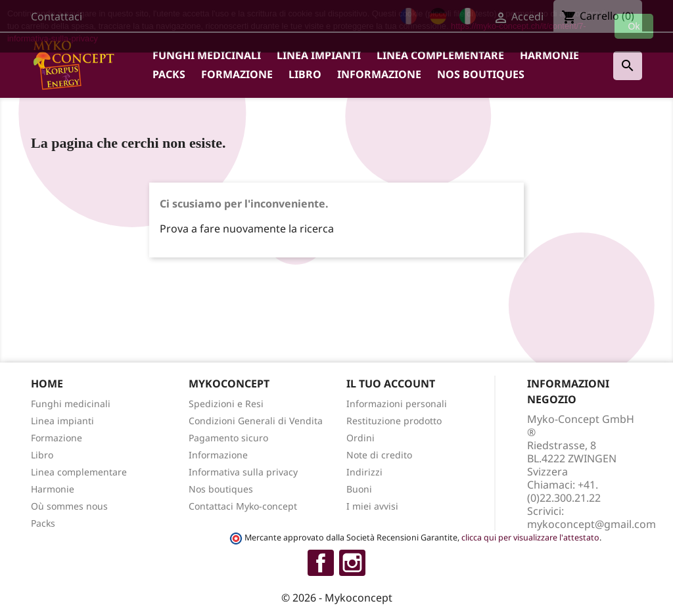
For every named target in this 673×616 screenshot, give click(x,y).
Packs (169, 74)
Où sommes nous (69, 506)
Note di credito (379, 455)
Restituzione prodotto (394, 421)
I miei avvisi (372, 506)
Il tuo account (391, 384)
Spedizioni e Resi (226, 404)
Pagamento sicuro (228, 438)
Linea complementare (440, 55)
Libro (305, 74)
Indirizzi (364, 472)
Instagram (352, 563)
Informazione (379, 74)
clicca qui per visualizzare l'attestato (530, 538)
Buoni (359, 489)
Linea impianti (319, 55)
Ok (634, 26)
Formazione (237, 74)
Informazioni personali (397, 404)
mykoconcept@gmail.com (592, 524)
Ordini (360, 438)
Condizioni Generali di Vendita (256, 421)
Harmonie (549, 55)
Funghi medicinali (207, 55)
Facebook (321, 563)
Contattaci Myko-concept (243, 506)
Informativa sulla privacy (243, 472)
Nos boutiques (481, 74)
